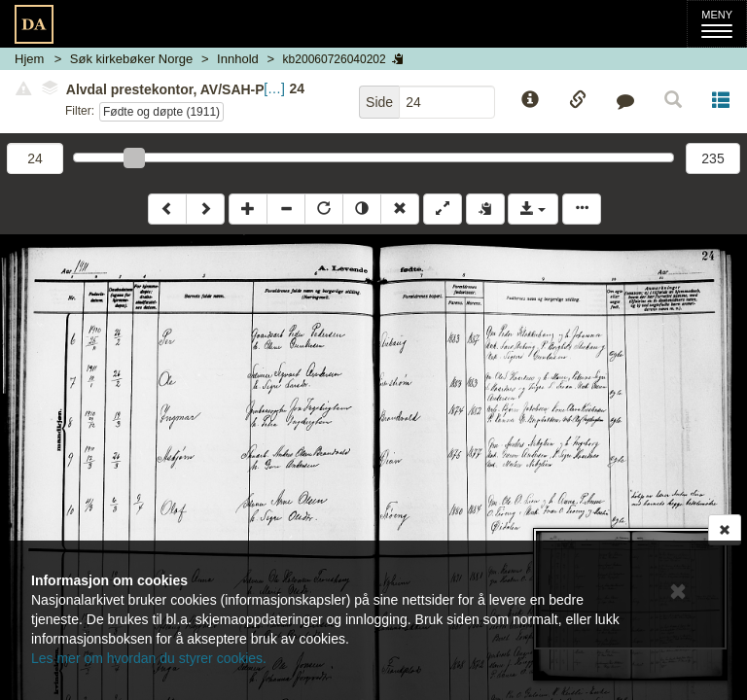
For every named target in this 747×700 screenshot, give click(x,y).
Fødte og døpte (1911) (161, 112)
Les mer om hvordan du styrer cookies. (149, 658)
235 (712, 158)
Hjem (29, 59)
